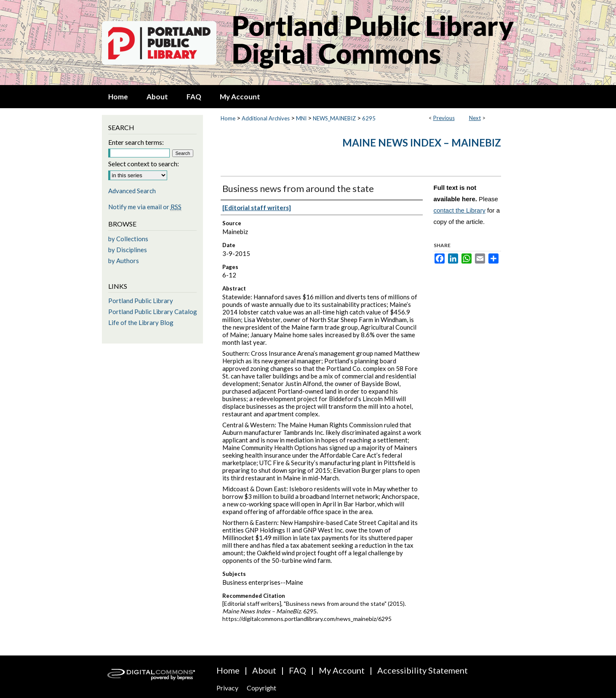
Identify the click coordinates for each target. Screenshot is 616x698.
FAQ (297, 670)
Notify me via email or (145, 207)
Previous (444, 118)
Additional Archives (266, 118)
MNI (301, 118)
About (264, 670)
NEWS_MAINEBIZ (334, 118)
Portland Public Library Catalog (153, 312)
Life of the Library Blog (141, 322)
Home (228, 118)
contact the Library (460, 210)
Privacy (227, 688)
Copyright (261, 688)
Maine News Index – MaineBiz (422, 143)
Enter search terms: (136, 142)
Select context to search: (144, 164)
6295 (369, 118)
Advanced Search (132, 191)
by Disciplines (128, 250)
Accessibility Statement (423, 670)
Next (475, 118)
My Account (342, 670)
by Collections (128, 239)
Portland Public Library (141, 301)
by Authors (124, 261)
